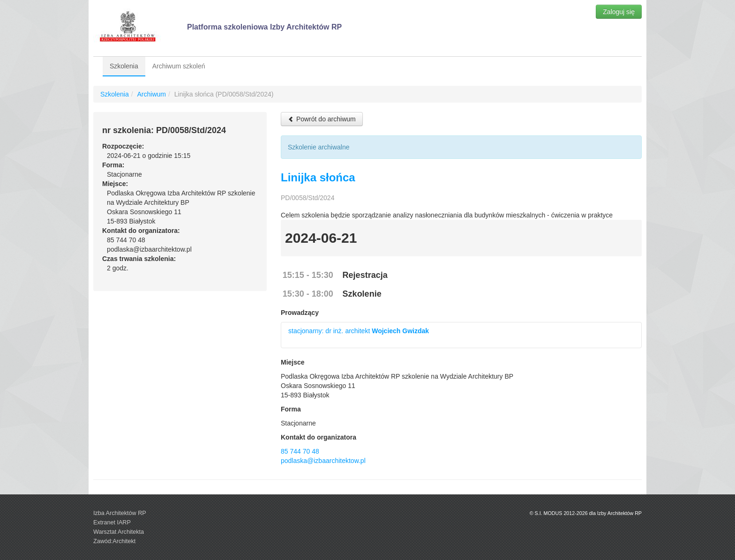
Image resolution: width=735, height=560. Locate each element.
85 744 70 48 (300, 451)
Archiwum (151, 94)
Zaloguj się (619, 12)
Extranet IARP (112, 523)
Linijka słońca (318, 177)
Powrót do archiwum (322, 119)
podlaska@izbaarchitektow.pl (323, 461)
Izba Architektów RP (120, 513)
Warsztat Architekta (119, 532)
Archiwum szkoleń (179, 66)
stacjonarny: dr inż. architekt (359, 331)
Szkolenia (124, 66)
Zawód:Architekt (114, 541)
